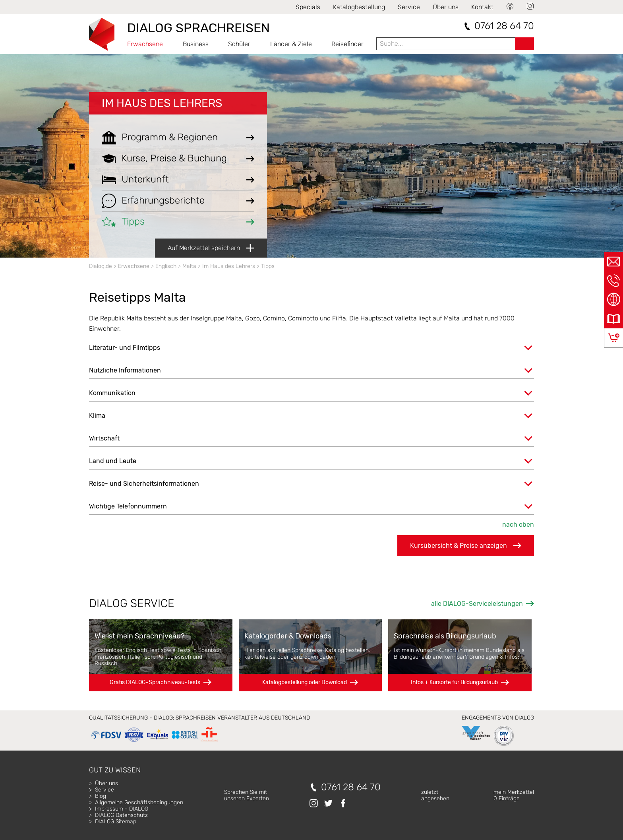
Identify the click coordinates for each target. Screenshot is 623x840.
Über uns (446, 7)
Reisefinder (347, 44)
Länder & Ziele (291, 44)
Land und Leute (113, 461)
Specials (308, 7)
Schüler (239, 44)
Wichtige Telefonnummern (128, 506)
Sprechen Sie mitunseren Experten (247, 795)
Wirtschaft (104, 438)
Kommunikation (112, 393)
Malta (189, 266)
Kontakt (482, 7)
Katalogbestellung (359, 7)
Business (196, 44)
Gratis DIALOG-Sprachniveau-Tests (155, 682)
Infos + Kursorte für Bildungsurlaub (454, 682)
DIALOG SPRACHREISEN (198, 28)
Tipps (268, 266)
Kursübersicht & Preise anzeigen (466, 545)
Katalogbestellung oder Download (305, 682)
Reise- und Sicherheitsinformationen (144, 484)
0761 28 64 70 (504, 26)
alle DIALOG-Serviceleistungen (477, 604)
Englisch (166, 266)
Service (409, 7)
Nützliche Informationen (125, 370)
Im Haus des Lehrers (162, 103)
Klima (97, 416)
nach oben (518, 525)
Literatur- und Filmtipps (125, 348)
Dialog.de (101, 266)
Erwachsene (145, 44)
